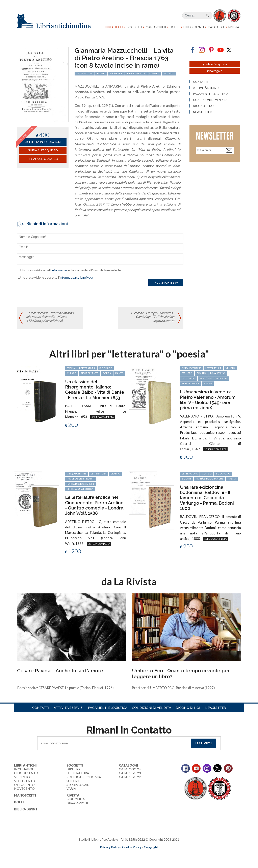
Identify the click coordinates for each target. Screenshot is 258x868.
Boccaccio (223, 474)
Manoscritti (156, 27)
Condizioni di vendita (152, 707)
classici (72, 373)
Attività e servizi (69, 707)
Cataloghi (216, 27)
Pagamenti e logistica (108, 707)
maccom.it (117, 854)
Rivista (234, 27)
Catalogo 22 (130, 777)
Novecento (24, 788)
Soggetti (134, 27)
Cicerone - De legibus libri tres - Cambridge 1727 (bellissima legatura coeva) (153, 317)
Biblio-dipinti (194, 27)
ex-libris (187, 373)
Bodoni (187, 479)
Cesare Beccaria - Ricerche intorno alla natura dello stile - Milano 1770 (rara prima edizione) (50, 317)
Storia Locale (79, 785)
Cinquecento (26, 773)
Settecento (25, 781)
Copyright (151, 847)
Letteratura (78, 773)
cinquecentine (191, 368)
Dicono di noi (188, 707)
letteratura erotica (80, 489)
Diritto (73, 769)
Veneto (230, 368)
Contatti (41, 707)
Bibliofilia (76, 799)
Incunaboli (24, 769)
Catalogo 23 (130, 773)
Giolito (201, 373)
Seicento (22, 777)
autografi (189, 378)
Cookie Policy (132, 847)
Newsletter (215, 707)
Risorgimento (90, 373)
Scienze (73, 781)
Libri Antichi (113, 27)
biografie (106, 368)
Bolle (175, 27)
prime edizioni (191, 383)
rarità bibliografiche (213, 378)
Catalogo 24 (130, 769)
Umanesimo (218, 373)
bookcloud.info (136, 854)
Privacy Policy (110, 847)
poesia (107, 373)
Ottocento (24, 785)
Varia (71, 788)
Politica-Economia (84, 777)
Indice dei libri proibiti (81, 479)
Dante (119, 373)
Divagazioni (77, 803)
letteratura (87, 368)
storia (71, 368)
